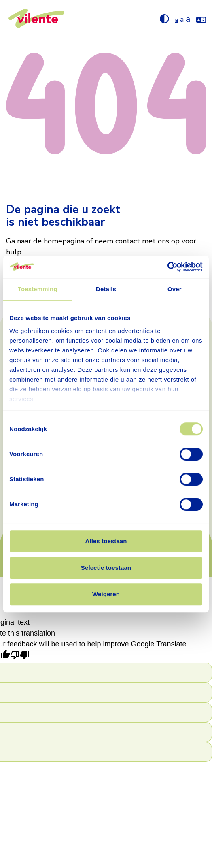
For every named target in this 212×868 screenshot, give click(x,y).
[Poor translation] (20, 656)
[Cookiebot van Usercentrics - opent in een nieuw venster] (167, 267)
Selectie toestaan (106, 568)
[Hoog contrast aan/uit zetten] (164, 18)
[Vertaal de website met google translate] (201, 18)
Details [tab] (106, 289)
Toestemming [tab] (38, 289)
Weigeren (106, 594)
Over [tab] (175, 289)
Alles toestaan (106, 541)
